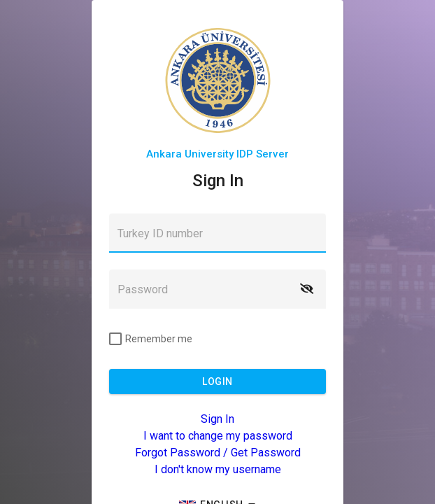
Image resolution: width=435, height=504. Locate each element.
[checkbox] (151, 339)
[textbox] (217, 233)
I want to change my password (218, 436)
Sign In (217, 419)
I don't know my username (218, 469)
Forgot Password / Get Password (218, 453)
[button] (306, 289)
